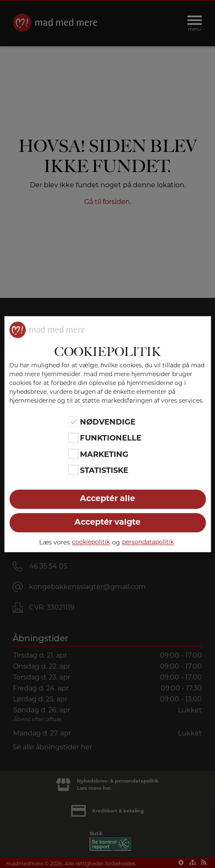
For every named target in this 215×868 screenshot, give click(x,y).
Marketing (104, 454)
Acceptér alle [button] (107, 498)
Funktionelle (111, 438)
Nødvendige (108, 422)
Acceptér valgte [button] (107, 522)
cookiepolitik (91, 542)
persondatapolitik (148, 542)
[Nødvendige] (73, 422)
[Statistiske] (73, 470)
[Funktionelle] (73, 438)
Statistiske (104, 471)
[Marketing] (73, 454)
